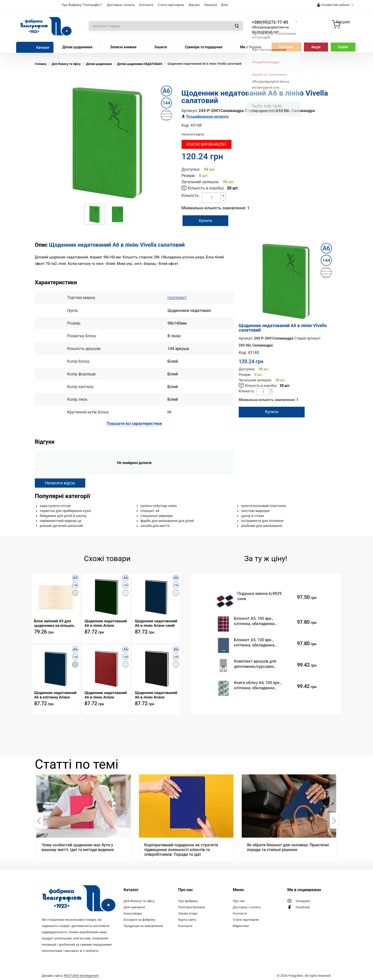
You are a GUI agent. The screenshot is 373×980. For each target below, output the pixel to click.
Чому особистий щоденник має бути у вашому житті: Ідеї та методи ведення (78, 847)
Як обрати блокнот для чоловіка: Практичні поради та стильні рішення (288, 847)
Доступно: (191, 169)
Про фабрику (188, 901)
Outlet (343, 47)
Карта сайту (187, 919)
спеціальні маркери (157, 516)
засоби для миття (155, 525)
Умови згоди (188, 913)
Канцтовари (133, 913)
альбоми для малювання (262, 525)
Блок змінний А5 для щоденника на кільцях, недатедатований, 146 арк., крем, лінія (55, 623)
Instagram (303, 901)
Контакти (146, 5)
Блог (225, 5)
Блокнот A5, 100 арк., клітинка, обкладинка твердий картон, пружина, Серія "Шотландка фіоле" (258, 642)
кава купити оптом (55, 506)
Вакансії (211, 5)
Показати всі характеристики (134, 423)
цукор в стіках (253, 516)
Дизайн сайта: (70, 974)
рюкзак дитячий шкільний (61, 525)
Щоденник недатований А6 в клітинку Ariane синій (55, 695)
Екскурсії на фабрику (139, 919)
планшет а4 (150, 511)
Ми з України (251, 47)
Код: (186, 125)
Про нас (239, 901)
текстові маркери (255, 511)
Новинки (286, 47)
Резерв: (189, 176)
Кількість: (191, 196)
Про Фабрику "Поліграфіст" (82, 5)
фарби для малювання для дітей (167, 520)
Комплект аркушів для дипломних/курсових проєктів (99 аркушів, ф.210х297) (255, 664)
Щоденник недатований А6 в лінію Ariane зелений (106, 623)
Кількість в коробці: (206, 188)
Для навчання (134, 907)
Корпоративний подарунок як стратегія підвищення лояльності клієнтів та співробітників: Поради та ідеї (181, 849)
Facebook (303, 907)
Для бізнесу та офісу (139, 901)
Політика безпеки (191, 907)
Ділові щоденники (77, 47)
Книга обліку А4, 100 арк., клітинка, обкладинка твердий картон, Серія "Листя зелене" (261, 685)
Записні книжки (123, 47)
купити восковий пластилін (263, 506)
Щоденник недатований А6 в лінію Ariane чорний (156, 695)
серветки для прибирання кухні (66, 511)
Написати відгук (193, 134)
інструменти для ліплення (262, 520)
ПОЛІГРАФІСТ (180, 298)
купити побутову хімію (159, 506)
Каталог (43, 48)
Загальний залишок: (201, 182)
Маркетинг (241, 926)
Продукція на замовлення (143, 926)
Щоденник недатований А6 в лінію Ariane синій (156, 623)
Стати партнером (171, 5)
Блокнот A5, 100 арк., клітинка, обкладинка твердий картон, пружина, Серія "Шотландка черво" (258, 621)
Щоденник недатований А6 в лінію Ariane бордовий (106, 695)
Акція (316, 47)
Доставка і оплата (121, 5)
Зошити (161, 47)
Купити (214, 221)
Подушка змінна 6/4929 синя (259, 596)
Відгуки (194, 5)
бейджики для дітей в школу (63, 516)
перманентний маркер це (61, 520)
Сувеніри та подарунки (204, 47)
